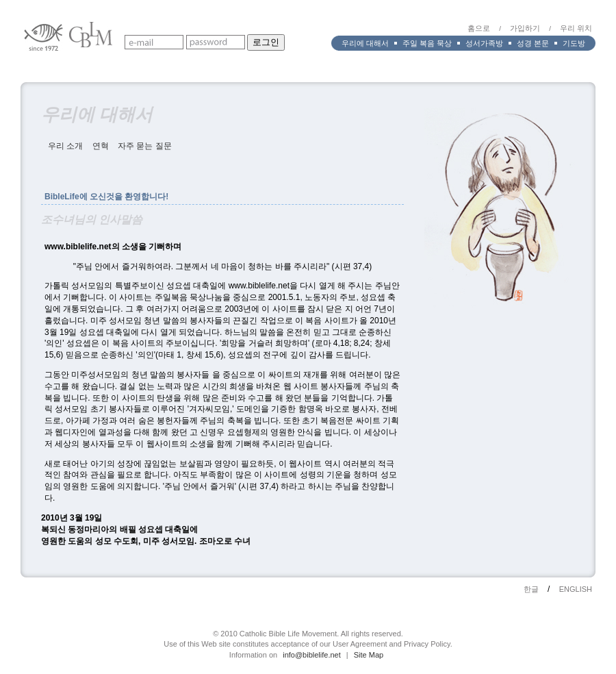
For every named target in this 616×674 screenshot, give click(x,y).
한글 (531, 589)
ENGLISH (576, 589)
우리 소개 (65, 146)
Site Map (369, 655)
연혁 (101, 146)
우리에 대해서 (365, 43)
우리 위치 (576, 28)
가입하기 (525, 28)
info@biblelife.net (312, 655)
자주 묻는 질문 (145, 146)
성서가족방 (484, 43)
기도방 (574, 43)
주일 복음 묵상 (427, 43)
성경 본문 (533, 43)
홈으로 (479, 28)
